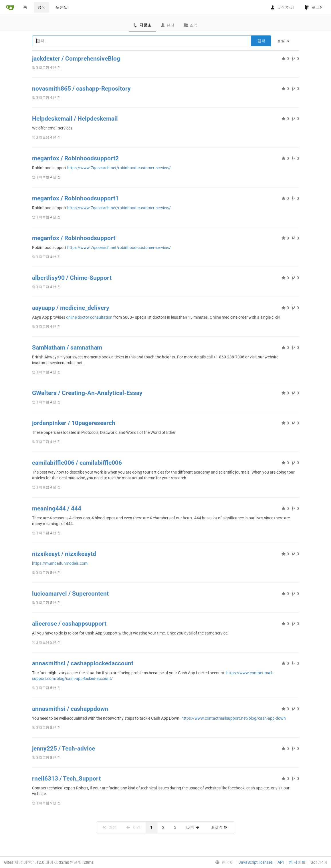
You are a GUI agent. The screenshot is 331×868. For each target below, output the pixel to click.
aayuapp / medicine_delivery (71, 308)
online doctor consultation (90, 317)
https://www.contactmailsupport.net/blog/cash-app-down (234, 718)
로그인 (314, 7)
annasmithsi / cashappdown (70, 709)
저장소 (142, 25)
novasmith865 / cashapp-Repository (81, 89)
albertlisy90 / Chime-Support (72, 278)
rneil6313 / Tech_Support (66, 779)
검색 (261, 41)
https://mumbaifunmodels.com (60, 563)
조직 (191, 25)
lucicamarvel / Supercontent (70, 594)
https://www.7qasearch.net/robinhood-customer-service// (119, 168)
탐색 (41, 7)
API (281, 862)
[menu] (285, 41)
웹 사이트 (297, 862)
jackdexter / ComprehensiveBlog (76, 59)
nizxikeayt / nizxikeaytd (64, 554)
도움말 (62, 7)
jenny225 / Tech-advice (64, 749)
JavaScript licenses (256, 862)
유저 (168, 25)
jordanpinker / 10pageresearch (74, 423)
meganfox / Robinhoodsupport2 (75, 158)
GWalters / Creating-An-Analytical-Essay (87, 393)
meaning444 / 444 (57, 508)
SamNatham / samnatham (67, 348)
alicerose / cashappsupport (69, 624)
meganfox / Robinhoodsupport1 (75, 198)
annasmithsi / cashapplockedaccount (83, 663)
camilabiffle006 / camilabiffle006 (77, 463)
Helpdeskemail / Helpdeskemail (75, 119)
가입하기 (282, 7)
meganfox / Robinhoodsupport (74, 238)
